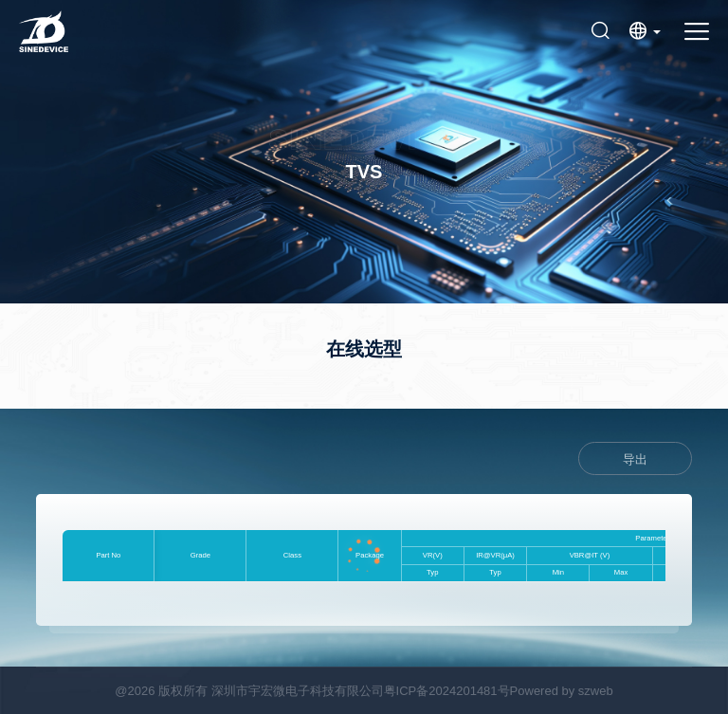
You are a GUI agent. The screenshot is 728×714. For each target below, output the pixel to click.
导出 (635, 459)
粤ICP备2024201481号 (447, 691)
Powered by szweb (562, 691)
